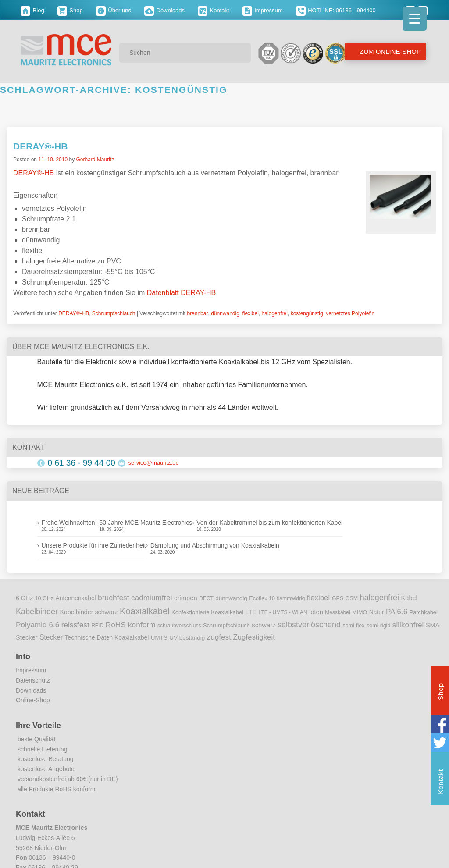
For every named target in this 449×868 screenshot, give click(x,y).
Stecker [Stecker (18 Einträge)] (51, 637)
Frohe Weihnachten (68, 523)
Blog (32, 10)
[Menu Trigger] (415, 19)
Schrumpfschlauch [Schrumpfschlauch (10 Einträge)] (226, 625)
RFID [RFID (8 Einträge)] (97, 626)
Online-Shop (33, 700)
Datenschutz (33, 680)
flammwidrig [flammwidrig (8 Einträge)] (291, 598)
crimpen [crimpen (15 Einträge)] (186, 598)
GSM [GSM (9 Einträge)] (352, 598)
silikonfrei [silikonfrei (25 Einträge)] (408, 625)
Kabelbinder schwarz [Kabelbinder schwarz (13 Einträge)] (89, 612)
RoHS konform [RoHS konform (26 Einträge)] (131, 625)
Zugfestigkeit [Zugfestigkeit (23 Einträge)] (254, 637)
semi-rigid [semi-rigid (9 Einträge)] (378, 626)
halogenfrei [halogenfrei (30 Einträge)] (380, 598)
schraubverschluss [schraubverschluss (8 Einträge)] (179, 626)
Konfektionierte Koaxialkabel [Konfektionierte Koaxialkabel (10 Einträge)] (207, 612)
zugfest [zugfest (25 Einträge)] (219, 637)
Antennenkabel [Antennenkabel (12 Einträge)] (76, 598)
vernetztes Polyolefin (350, 313)
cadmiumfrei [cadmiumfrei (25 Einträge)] (152, 598)
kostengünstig (307, 313)
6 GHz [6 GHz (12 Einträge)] (24, 598)
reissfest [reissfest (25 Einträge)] (75, 625)
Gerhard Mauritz (95, 160)
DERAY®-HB (40, 146)
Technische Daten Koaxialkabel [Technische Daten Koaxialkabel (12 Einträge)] (107, 638)
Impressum (263, 10)
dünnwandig (225, 313)
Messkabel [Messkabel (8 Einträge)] (337, 612)
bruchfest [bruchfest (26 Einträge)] (114, 598)
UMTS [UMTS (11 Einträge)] (159, 638)
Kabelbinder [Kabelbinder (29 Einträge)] (37, 612)
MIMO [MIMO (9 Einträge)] (360, 612)
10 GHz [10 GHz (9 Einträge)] (45, 598)
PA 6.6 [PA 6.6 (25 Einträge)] (397, 612)
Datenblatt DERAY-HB (181, 293)
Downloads (164, 10)
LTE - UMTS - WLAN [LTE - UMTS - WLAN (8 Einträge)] (283, 612)
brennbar (197, 313)
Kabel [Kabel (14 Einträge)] (409, 598)
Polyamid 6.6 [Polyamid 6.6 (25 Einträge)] (37, 625)
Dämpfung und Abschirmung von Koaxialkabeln (215, 545)
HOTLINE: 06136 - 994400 (336, 10)
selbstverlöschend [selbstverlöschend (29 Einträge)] (309, 625)
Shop (70, 10)
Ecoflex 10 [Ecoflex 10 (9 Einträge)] (262, 598)
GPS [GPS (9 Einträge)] (338, 598)
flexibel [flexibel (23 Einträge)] (318, 598)
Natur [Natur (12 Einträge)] (377, 612)
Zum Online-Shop (389, 52)
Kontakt (214, 10)
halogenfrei (275, 313)
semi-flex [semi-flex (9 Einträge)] (353, 626)
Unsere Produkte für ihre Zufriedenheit (94, 545)
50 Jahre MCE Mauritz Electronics (146, 523)
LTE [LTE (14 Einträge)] (251, 612)
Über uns (114, 10)
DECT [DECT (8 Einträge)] (206, 598)
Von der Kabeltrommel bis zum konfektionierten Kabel (269, 523)
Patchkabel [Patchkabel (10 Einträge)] (424, 612)
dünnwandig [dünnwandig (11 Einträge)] (231, 598)
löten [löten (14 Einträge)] (316, 612)
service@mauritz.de (154, 463)
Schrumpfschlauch (114, 313)
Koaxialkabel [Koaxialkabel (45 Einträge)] (144, 611)
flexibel (251, 313)
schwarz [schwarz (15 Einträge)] (264, 625)
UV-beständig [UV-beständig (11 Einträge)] (187, 638)
